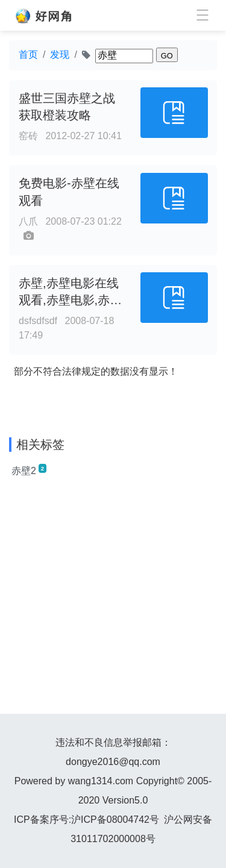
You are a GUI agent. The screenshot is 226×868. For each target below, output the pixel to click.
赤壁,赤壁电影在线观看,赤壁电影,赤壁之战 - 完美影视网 (70, 301)
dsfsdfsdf (38, 321)
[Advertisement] (113, 601)
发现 (60, 55)
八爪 (28, 221)
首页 (28, 55)
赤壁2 (29, 470)
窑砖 (28, 136)
